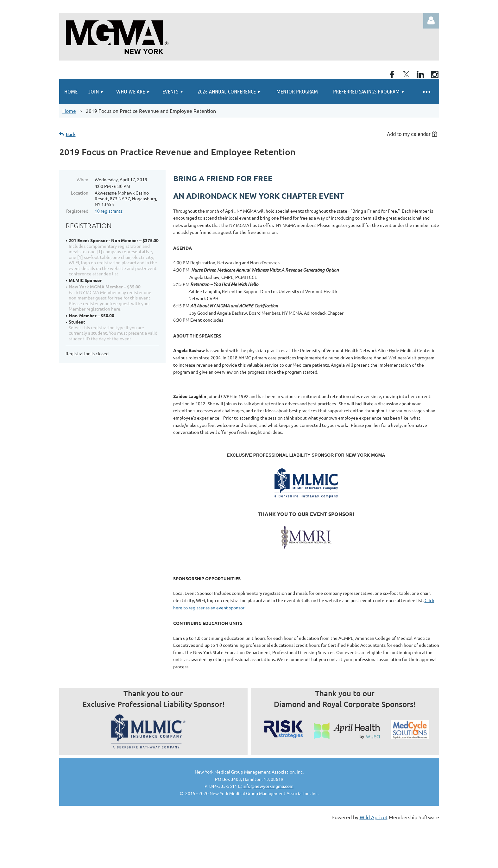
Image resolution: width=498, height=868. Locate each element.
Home (69, 111)
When (82, 179)
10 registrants (109, 211)
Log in (431, 21)
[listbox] (413, 134)
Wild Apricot (374, 817)
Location (80, 193)
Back (71, 134)
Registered (77, 211)
